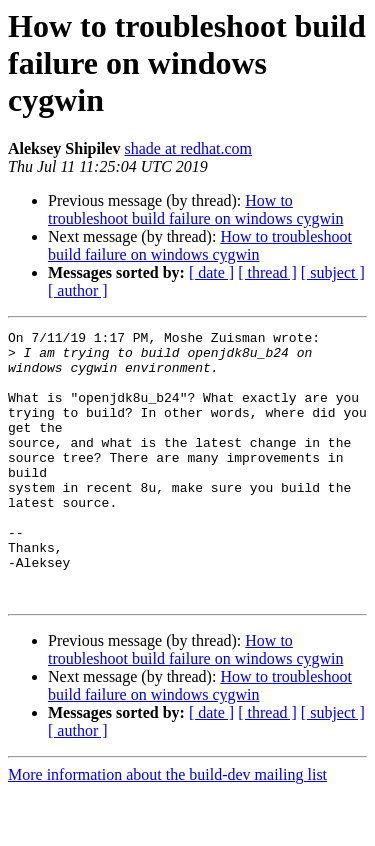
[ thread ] (267, 272)
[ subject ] (333, 272)
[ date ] (211, 272)
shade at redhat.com (188, 148)
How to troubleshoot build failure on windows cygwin (196, 209)
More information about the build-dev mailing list (167, 828)
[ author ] (78, 290)
